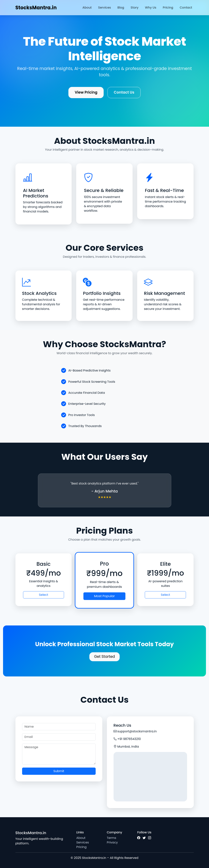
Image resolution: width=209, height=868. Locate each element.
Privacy (112, 842)
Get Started (104, 657)
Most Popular (104, 596)
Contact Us (124, 92)
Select (44, 595)
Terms (111, 838)
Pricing (168, 8)
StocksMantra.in (36, 8)
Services (104, 8)
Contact (186, 8)
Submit (59, 771)
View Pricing (86, 92)
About (87, 8)
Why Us (151, 8)
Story (135, 8)
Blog (121, 8)
